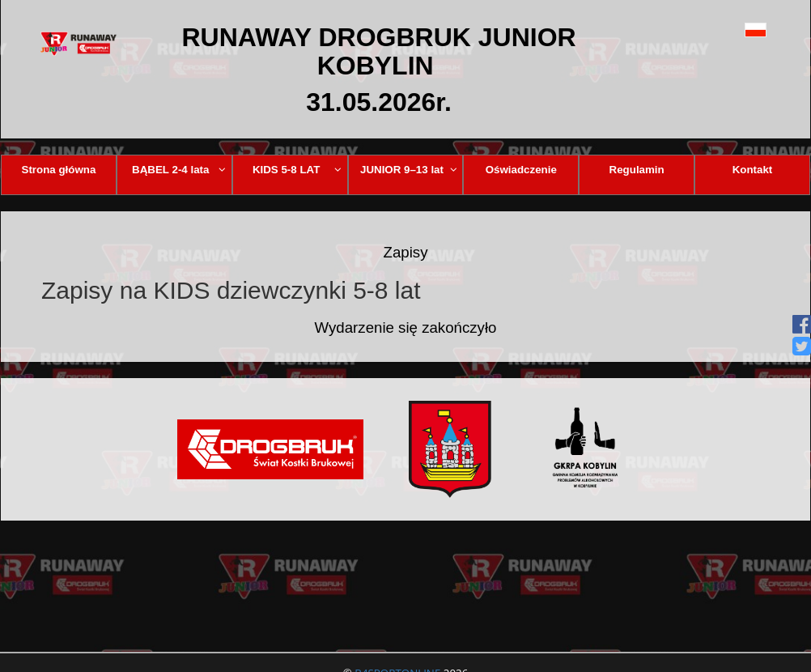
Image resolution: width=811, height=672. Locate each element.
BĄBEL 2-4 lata (179, 170)
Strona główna (59, 170)
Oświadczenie (521, 170)
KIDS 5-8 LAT (297, 170)
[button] (732, 30)
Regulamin (637, 170)
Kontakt (753, 170)
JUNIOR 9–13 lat (409, 170)
